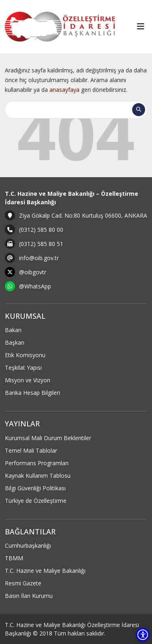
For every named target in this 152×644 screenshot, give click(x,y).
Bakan (13, 330)
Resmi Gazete (23, 583)
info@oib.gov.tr (39, 258)
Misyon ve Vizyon (28, 380)
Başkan (15, 342)
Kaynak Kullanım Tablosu (38, 476)
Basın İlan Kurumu (29, 596)
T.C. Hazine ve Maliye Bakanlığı (45, 571)
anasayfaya (64, 90)
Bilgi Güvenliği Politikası (35, 488)
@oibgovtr (33, 272)
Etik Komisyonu (25, 355)
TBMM (14, 558)
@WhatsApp (35, 286)
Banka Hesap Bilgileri (32, 393)
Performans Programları (37, 463)
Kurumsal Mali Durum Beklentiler (48, 438)
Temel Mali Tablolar (31, 450)
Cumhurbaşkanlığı (28, 545)
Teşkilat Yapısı (23, 368)
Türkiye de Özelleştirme (36, 501)
